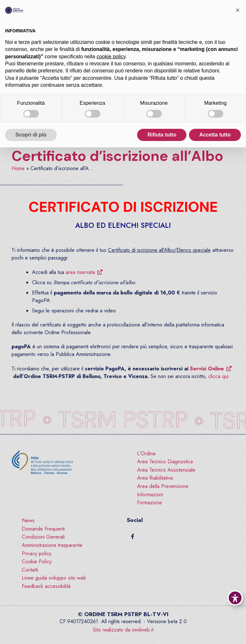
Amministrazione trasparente (52, 545)
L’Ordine (146, 454)
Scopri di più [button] (31, 135)
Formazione (150, 503)
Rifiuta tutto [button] (162, 135)
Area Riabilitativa (155, 478)
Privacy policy (37, 553)
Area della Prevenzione (163, 486)
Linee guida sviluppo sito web (54, 578)
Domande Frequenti (43, 529)
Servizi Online (207, 369)
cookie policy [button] (111, 57)
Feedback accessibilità (46, 586)
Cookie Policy (37, 561)
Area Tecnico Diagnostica (165, 462)
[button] (238, 10)
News (28, 520)
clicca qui (218, 376)
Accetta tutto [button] (215, 135)
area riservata (80, 272)
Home (18, 168)
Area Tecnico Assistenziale (166, 470)
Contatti (30, 570)
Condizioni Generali (43, 537)
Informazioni (150, 495)
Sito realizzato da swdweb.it (123, 630)
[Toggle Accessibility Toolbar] (235, 598)
